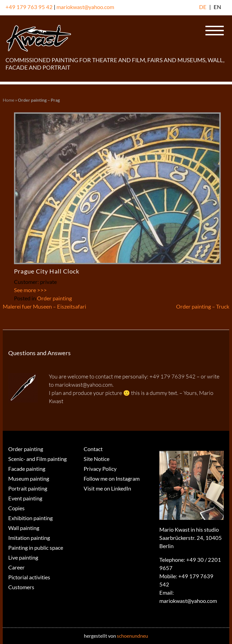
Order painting (54, 298)
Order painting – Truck (203, 306)
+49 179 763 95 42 (29, 7)
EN (217, 7)
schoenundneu (132, 636)
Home (9, 100)
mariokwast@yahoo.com (85, 7)
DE (203, 7)
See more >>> (30, 290)
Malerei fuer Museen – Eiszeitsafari (44, 306)
